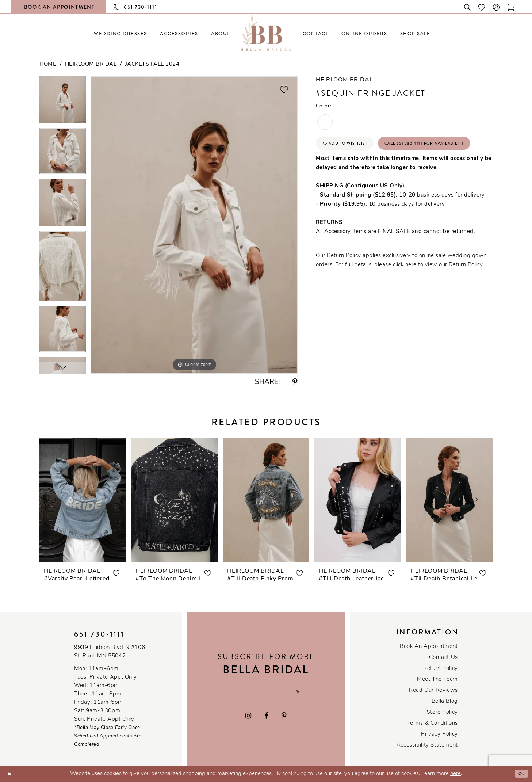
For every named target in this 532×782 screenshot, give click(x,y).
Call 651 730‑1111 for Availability (378, 170)
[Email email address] (266, 692)
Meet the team (437, 680)
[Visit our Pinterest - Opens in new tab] (284, 718)
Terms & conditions (433, 723)
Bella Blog (445, 701)
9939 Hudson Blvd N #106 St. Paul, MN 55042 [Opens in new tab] (110, 652)
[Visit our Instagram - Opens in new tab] (249, 718)
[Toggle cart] (511, 7)
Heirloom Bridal (91, 64)
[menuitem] (121, 33)
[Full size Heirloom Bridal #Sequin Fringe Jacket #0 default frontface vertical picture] (194, 225)
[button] (497, 7)
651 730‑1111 (99, 634)
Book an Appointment (429, 647)
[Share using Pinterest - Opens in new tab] (295, 382)
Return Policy (441, 669)
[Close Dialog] (11, 774)
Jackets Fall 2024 (152, 64)
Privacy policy (439, 734)
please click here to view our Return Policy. (429, 294)
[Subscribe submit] (308, 692)
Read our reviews (433, 691)
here (456, 774)
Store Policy (442, 712)
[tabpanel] (63, 102)
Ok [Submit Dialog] (520, 774)
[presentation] (83, 500)
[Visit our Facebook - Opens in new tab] (266, 718)
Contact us (443, 658)
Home (48, 64)
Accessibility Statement (427, 745)
